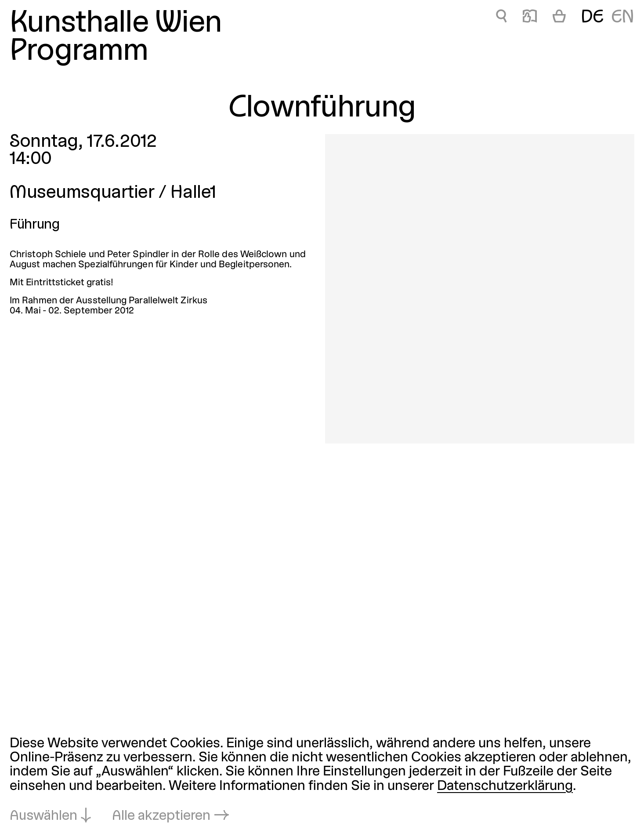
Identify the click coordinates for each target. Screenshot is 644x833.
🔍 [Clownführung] (501, 18)
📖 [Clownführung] (530, 18)
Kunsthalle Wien (116, 24)
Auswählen (43, 816)
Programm (79, 52)
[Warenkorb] (559, 18)
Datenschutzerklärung (505, 786)
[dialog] (322, 780)
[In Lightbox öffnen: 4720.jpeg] (480, 289)
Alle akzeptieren (161, 816)
